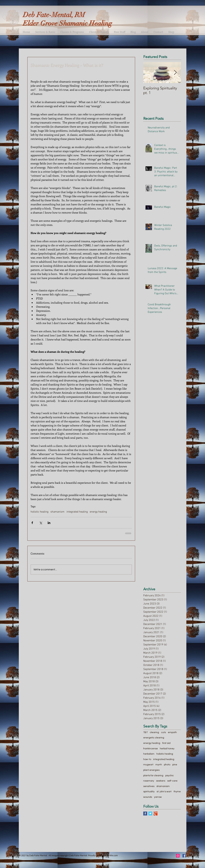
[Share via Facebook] (32, 523)
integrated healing (77, 512)
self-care (172, 781)
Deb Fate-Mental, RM (54, 15)
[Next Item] (175, 73)
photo (167, 765)
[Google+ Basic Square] (156, 814)
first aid (166, 743)
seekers (161, 781)
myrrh (159, 765)
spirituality (149, 792)
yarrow (158, 797)
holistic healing (39, 512)
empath (172, 732)
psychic (170, 776)
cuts (163, 732)
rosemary (149, 781)
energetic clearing (154, 738)
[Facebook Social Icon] (184, 856)
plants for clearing (153, 776)
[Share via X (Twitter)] (41, 523)
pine (175, 765)
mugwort (148, 765)
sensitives (149, 786)
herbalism (149, 754)
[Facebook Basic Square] (145, 814)
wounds (148, 797)
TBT (146, 732)
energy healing (98, 512)
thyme (177, 792)
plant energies (151, 770)
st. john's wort (164, 792)
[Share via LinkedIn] (49, 523)
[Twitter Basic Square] (150, 814)
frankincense (151, 749)
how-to (147, 759)
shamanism (57, 512)
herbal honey (167, 749)
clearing (154, 732)
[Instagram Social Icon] (178, 856)
